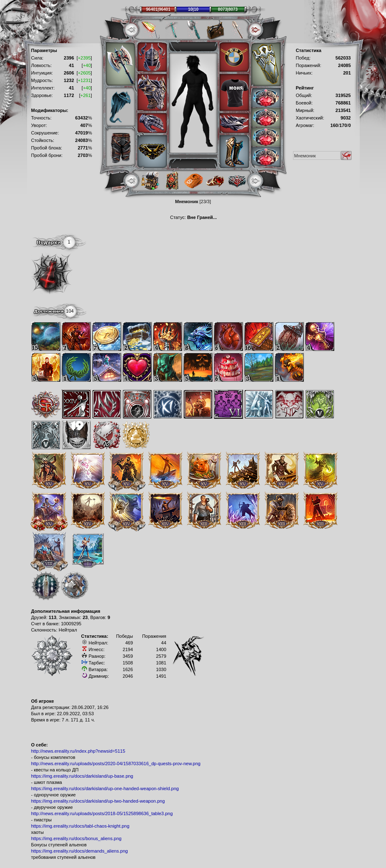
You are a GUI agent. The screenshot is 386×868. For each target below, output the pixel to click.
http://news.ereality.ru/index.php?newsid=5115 (78, 751)
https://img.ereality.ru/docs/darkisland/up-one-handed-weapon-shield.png (105, 788)
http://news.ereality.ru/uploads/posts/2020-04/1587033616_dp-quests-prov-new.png (116, 764)
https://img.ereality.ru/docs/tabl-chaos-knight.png (80, 826)
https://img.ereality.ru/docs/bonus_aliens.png (76, 838)
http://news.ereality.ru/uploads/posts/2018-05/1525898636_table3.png (102, 813)
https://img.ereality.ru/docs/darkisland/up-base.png (82, 776)
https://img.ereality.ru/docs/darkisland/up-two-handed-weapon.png (98, 801)
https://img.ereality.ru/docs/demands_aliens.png (80, 851)
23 (85, 617)
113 (53, 617)
